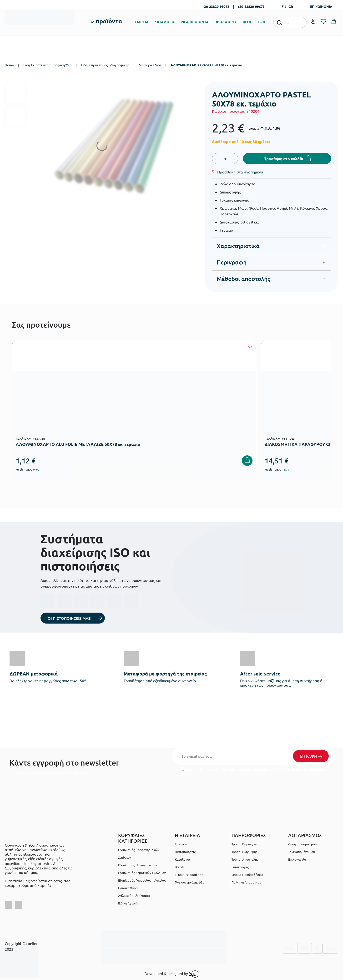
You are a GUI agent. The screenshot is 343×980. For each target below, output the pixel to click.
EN (284, 6)
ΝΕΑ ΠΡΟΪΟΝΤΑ (195, 22)
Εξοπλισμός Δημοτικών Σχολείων (142, 873)
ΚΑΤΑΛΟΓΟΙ (165, 22)
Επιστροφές (240, 867)
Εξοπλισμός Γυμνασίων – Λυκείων (142, 880)
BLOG (248, 22)
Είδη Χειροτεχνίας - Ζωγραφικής (105, 65)
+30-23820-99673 (251, 6)
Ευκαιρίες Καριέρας (189, 875)
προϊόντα (109, 21)
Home (9, 65)
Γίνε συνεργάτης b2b (190, 882)
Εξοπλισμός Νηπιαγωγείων (138, 865)
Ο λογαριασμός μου (302, 844)
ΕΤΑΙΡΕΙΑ (141, 22)
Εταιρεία (181, 844)
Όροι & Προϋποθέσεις (247, 875)
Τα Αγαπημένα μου (302, 852)
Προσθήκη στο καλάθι (283, 159)
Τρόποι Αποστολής (245, 859)
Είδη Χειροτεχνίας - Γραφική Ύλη (47, 65)
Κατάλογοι (182, 859)
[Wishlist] (240, 172)
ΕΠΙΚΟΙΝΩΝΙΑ (321, 6)
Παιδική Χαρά (128, 888)
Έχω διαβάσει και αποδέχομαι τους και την (252, 769)
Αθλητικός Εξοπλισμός (134, 896)
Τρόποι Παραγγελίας (246, 844)
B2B (262, 22)
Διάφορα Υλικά (150, 65)
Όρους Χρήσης (259, 769)
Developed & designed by (172, 974)
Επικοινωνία (297, 859)
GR (291, 6)
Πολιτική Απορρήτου (305, 769)
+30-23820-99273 (216, 6)
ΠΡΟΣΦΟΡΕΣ (226, 22)
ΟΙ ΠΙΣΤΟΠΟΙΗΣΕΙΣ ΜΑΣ (69, 618)
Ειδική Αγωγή (128, 903)
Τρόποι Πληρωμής (244, 852)
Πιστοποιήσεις (185, 852)
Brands (180, 867)
